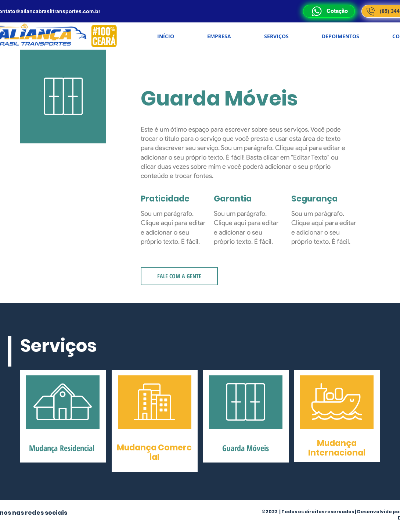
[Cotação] (329, 11)
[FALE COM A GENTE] (179, 276)
